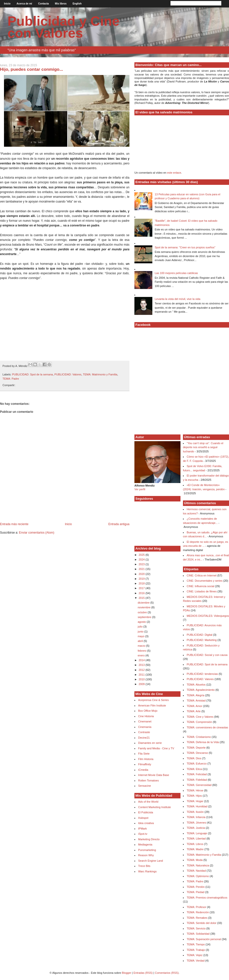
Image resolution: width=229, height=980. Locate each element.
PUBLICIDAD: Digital (200, 635)
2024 (142, 560)
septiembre (145, 617)
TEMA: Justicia (196, 828)
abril (141, 641)
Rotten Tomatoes (148, 780)
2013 (142, 665)
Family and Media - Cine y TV (156, 748)
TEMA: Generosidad (199, 785)
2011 (142, 675)
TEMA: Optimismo (198, 876)
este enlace (174, 173)
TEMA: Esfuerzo (197, 764)
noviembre (144, 607)
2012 (142, 670)
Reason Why (146, 855)
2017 (142, 588)
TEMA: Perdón (196, 887)
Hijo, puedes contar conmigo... (31, 69)
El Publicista (146, 812)
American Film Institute (152, 705)
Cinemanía (145, 727)
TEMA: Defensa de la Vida (203, 742)
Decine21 (144, 738)
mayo (141, 636)
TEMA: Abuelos (196, 685)
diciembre (144, 603)
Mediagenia (145, 844)
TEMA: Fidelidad (197, 780)
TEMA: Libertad (196, 839)
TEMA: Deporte (196, 748)
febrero (142, 651)
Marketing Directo (149, 839)
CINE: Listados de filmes (202, 591)
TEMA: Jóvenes (196, 823)
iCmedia (143, 770)
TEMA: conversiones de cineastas (207, 727)
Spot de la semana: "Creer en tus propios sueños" (185, 247)
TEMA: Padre (11, 379)
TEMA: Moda (195, 860)
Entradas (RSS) (143, 973)
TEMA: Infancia (196, 817)
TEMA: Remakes (197, 918)
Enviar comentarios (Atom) (37, 533)
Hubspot (143, 818)
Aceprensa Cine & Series (153, 700)
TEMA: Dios (194, 758)
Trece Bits (144, 866)
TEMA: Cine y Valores (200, 717)
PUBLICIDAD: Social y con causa (207, 655)
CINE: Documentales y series (205, 581)
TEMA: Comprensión (199, 722)
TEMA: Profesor (196, 907)
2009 (142, 684)
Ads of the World (148, 802)
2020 (142, 574)
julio (141, 627)
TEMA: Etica (194, 769)
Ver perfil (140, 489)
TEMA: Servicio (196, 928)
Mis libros (61, 4)
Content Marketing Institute (154, 807)
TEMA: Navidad (196, 871)
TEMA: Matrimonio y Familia (100, 374)
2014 (142, 660)
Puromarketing (147, 850)
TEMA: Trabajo (196, 950)
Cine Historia (146, 716)
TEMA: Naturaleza (198, 865)
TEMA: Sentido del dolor (201, 923)
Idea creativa (146, 823)
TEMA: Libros (195, 844)
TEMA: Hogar (195, 801)
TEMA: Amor (194, 706)
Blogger (126, 973)
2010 (142, 679)
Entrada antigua (119, 524)
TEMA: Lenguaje (197, 833)
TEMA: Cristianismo (199, 737)
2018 (142, 583)
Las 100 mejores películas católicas (176, 273)
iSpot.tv (143, 834)
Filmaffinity (145, 764)
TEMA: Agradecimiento (201, 690)
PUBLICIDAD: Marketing (202, 640)
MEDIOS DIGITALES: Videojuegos (208, 616)
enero (142, 655)
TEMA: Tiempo (196, 944)
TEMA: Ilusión (195, 812)
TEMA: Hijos (194, 796)
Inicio (7, 4)
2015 (142, 598)
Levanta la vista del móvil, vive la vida (177, 299)
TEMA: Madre (195, 849)
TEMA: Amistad (196, 700)
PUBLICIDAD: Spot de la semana (33, 374)
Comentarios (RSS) (167, 973)
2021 (142, 569)
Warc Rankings (147, 871)
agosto (142, 622)
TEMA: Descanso (197, 753)
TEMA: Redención (198, 912)
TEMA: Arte (194, 711)
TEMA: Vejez (195, 955)
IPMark (143, 829)
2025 (142, 555)
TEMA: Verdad (196, 961)
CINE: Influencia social (200, 586)
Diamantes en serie (150, 743)
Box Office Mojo (148, 711)
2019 (142, 579)
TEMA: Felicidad (197, 774)
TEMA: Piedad (196, 892)
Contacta (43, 4)
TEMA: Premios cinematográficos (207, 898)
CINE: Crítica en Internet (202, 575)
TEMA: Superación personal (204, 939)
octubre (143, 612)
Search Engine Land (151, 861)
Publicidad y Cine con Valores (63, 27)
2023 (142, 564)
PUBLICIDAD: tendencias (202, 674)
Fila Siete (144, 754)
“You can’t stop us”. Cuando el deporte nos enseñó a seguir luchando (203, 447)
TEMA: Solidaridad (198, 934)
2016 (142, 593)
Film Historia (146, 759)
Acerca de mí (24, 4)
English (77, 4)
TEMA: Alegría (196, 695)
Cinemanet (145, 721)
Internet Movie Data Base (154, 775)
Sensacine (144, 786)
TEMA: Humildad (197, 806)
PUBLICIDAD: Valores (68, 374)
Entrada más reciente (14, 524)
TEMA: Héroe (195, 790)
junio (141, 631)
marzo (142, 646)
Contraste (144, 732)
